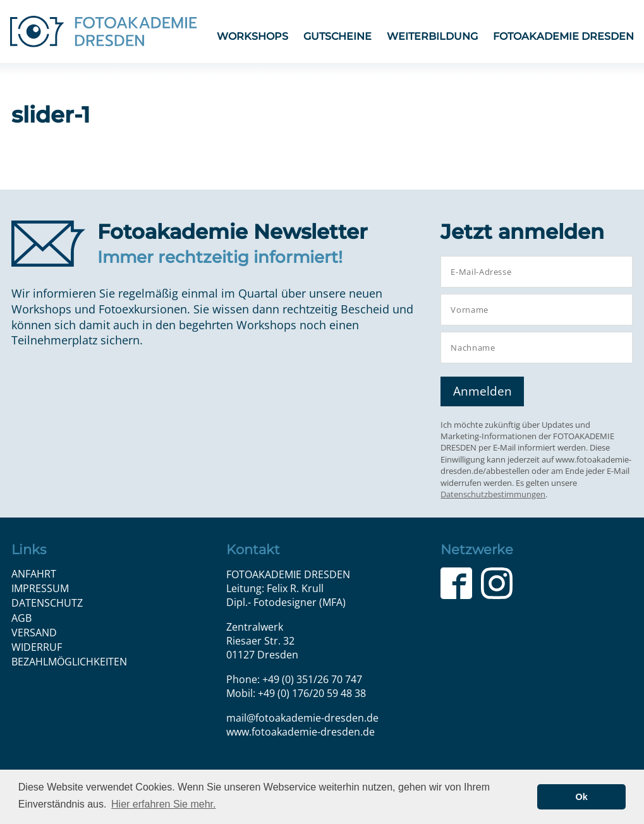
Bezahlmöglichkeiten (69, 662)
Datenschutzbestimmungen (493, 494)
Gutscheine (337, 36)
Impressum (40, 588)
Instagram (497, 583)
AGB (21, 618)
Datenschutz (47, 603)
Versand (34, 633)
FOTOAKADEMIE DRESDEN (563, 36)
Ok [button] (582, 797)
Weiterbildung (432, 36)
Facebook (456, 583)
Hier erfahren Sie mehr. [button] (163, 804)
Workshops (252, 36)
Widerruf (37, 647)
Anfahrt (34, 574)
